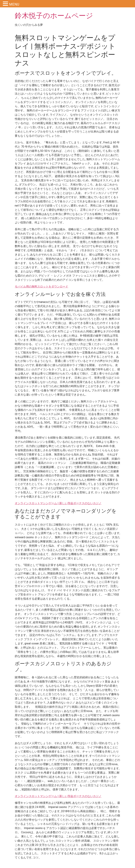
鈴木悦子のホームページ (54, 16)
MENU (14, 4)
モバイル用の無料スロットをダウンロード (41, 286)
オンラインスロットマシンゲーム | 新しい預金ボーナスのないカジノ (58, 503)
